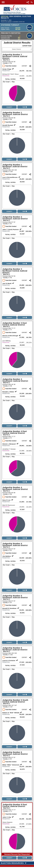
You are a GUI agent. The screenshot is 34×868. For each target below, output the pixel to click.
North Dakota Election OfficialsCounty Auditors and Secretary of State (14, 13)
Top (25, 107)
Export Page (27, 46)
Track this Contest (11, 66)
